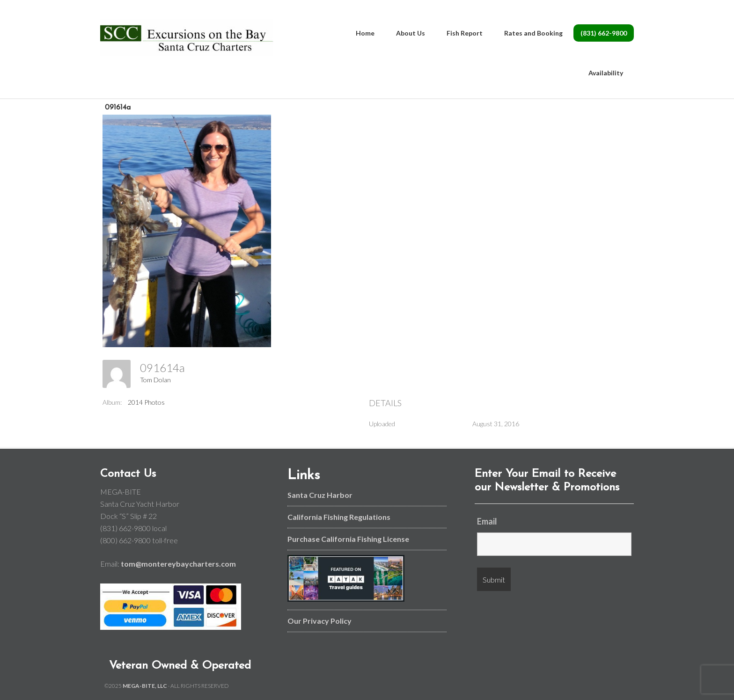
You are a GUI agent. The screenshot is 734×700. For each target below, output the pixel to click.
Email (487, 521)
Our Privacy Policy (319, 621)
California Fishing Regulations (339, 517)
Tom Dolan (155, 380)
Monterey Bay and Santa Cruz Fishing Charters (187, 37)
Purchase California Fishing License (348, 539)
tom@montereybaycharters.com (178, 564)
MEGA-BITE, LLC (145, 686)
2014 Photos (146, 402)
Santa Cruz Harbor (320, 495)
